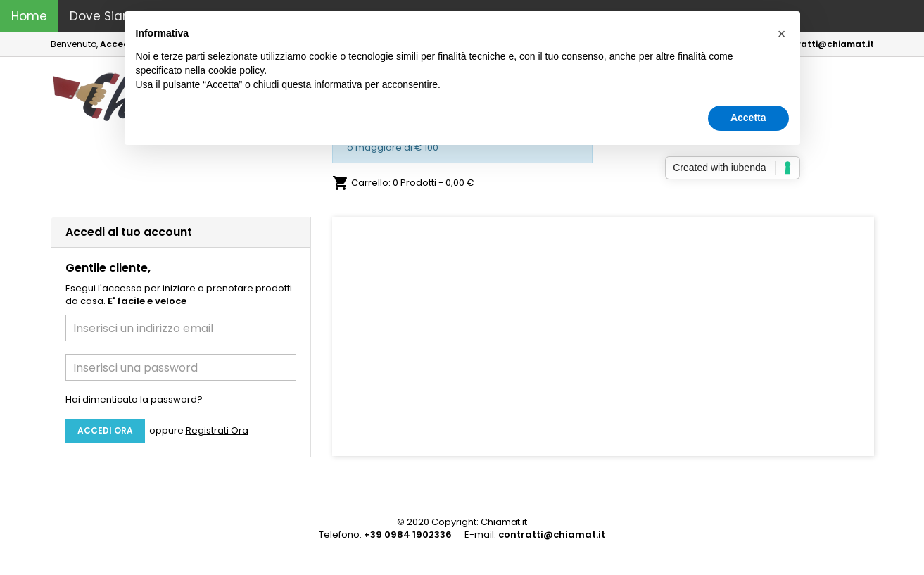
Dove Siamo (106, 16)
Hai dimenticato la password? (134, 399)
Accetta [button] (748, 118)
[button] (373, 336)
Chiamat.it (504, 522)
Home (29, 16)
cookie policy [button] (236, 70)
